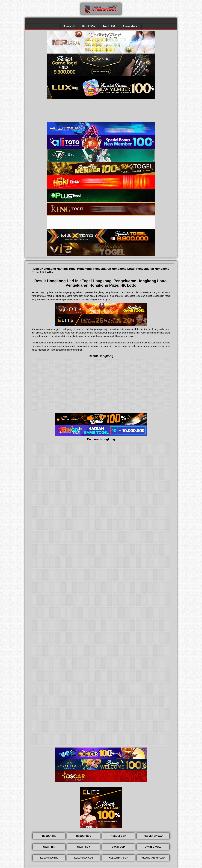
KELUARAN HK (49, 858)
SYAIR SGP (118, 847)
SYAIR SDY (84, 847)
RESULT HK (49, 836)
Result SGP (109, 26)
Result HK (69, 26)
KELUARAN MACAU (153, 858)
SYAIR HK (49, 847)
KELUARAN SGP (118, 858)
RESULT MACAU (153, 836)
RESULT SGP (118, 836)
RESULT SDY (84, 836)
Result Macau (131, 26)
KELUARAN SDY (84, 858)
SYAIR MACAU (153, 847)
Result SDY (89, 26)
